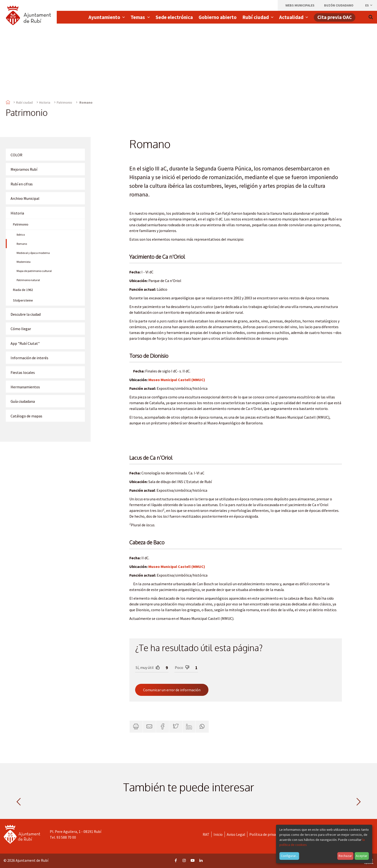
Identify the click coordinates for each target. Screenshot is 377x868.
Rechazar (345, 856)
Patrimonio (64, 102)
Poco (182, 667)
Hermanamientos (25, 387)
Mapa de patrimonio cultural (34, 271)
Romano (22, 244)
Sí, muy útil (148, 667)
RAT (206, 834)
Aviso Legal (236, 834)
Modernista (24, 262)
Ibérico (21, 235)
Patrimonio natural (28, 280)
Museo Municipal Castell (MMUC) (177, 380)
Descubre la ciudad (26, 314)
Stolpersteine (23, 300)
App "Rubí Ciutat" (25, 343)
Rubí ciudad (24, 102)
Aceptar (362, 856)
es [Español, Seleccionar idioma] (369, 5)
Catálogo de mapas (26, 416)
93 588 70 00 (66, 837)
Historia (45, 102)
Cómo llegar (21, 329)
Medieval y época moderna (33, 253)
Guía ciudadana (23, 401)
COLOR (16, 155)
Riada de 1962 (23, 290)
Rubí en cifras (22, 184)
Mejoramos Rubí (24, 169)
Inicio (218, 834)
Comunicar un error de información (172, 690)
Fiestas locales (23, 372)
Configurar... (289, 856)
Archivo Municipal (25, 198)
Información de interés (29, 358)
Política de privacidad (267, 834)
